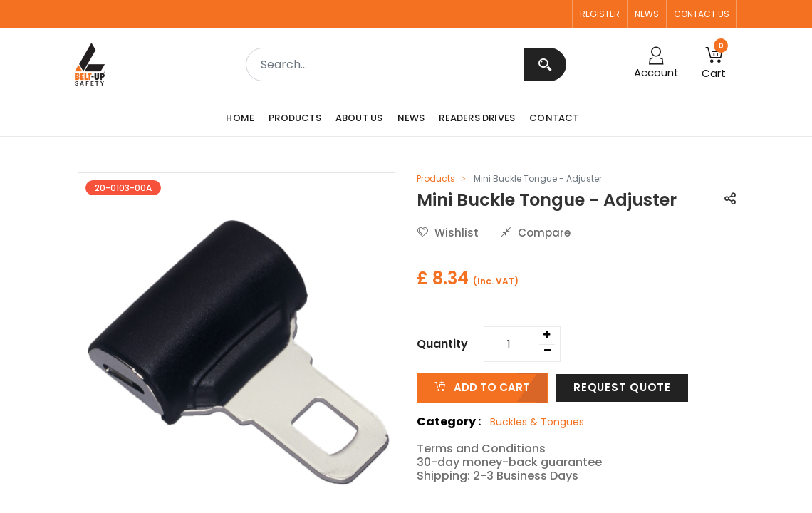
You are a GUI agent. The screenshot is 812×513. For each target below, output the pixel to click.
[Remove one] (547, 351)
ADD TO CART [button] (482, 387)
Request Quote (622, 387)
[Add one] (546, 335)
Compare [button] (536, 233)
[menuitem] (244, 118)
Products (436, 178)
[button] (714, 64)
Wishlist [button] (448, 233)
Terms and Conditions (481, 449)
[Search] (545, 64)
